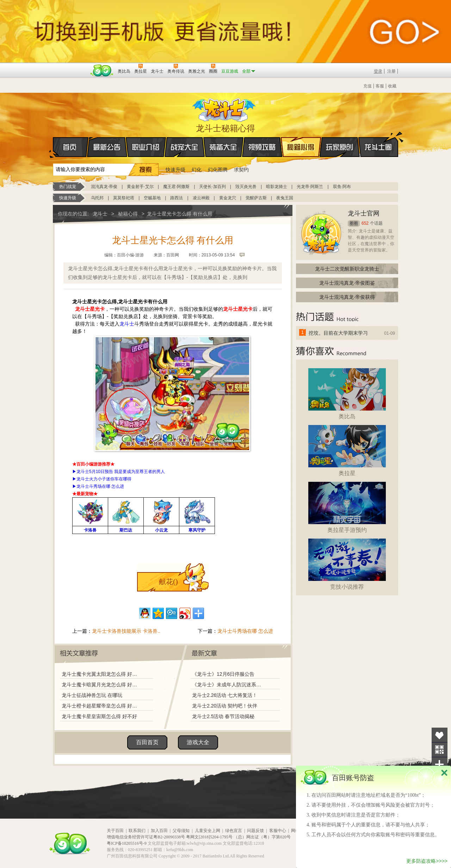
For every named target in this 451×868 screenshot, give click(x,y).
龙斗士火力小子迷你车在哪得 (104, 479)
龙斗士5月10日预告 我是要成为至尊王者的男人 (121, 472)
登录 (378, 71)
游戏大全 (198, 742)
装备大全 (223, 147)
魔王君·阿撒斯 (176, 187)
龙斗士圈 (378, 140)
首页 (53, 147)
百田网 (102, 71)
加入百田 (159, 831)
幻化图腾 (218, 170)
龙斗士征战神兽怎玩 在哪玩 (92, 695)
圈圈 (354, 223)
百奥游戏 (70, 66)
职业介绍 (146, 147)
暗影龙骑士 (277, 187)
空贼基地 (152, 198)
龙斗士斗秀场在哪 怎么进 (100, 486)
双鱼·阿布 (342, 187)
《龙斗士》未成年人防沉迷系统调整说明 (229, 685)
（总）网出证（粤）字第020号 (262, 837)
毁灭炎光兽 (246, 187)
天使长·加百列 (212, 187)
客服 (380, 86)
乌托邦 (97, 198)
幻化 (197, 170)
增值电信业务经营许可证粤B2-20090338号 (146, 837)
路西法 (177, 198)
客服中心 (278, 831)
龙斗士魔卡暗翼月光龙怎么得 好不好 (101, 685)
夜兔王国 (285, 198)
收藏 (392, 86)
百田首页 (147, 742)
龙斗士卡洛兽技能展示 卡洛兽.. (126, 631)
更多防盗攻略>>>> (427, 861)
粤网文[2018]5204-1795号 (209, 837)
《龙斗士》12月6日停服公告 (223, 674)
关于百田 (115, 831)
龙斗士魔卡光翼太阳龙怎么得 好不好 (101, 674)
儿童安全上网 (208, 831)
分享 (440, 764)
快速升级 (175, 170)
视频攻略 (262, 147)
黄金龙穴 (228, 198)
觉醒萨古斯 (256, 198)
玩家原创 (340, 147)
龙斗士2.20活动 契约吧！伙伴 (225, 706)
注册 (391, 71)
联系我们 (137, 831)
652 (365, 223)
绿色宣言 (234, 831)
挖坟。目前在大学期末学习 (338, 333)
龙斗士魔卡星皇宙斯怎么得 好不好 (99, 716)
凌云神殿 (201, 198)
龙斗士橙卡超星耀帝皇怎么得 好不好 (101, 706)
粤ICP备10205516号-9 (127, 843)
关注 (440, 750)
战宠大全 (185, 147)
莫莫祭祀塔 (124, 198)
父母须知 (181, 831)
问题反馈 (255, 831)
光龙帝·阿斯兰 (310, 187)
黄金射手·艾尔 (140, 187)
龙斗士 (224, 108)
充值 (367, 86)
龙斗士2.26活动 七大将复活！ (225, 695)
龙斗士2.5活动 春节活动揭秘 (223, 716)
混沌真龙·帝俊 (104, 187)
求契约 (241, 170)
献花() (168, 582)
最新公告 (107, 147)
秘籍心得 (301, 147)
